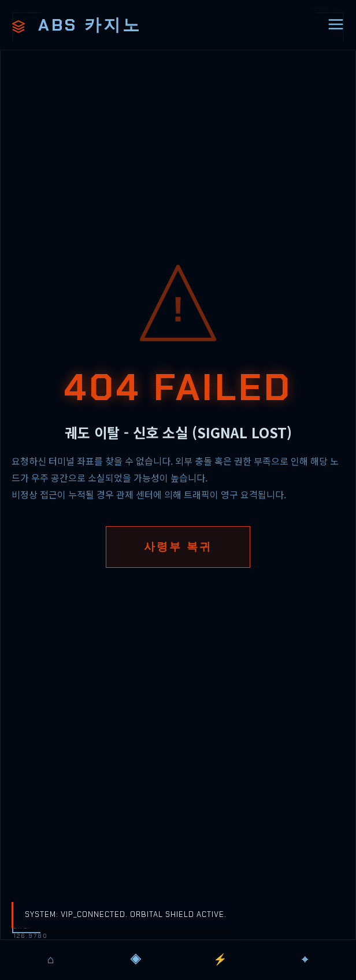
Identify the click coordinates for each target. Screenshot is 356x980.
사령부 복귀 (178, 547)
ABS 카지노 (77, 25)
